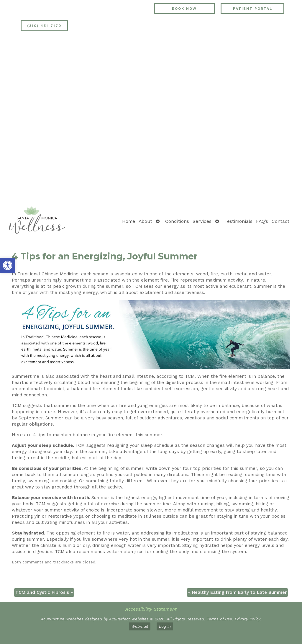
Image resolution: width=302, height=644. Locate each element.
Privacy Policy (247, 619)
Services (202, 221)
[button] (8, 265)
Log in (165, 626)
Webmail (140, 626)
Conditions (177, 221)
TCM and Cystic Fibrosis (44, 592)
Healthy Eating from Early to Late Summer (237, 592)
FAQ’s (262, 221)
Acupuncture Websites (62, 619)
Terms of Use (219, 619)
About (145, 221)
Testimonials (238, 221)
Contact (280, 221)
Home (129, 221)
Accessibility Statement (151, 609)
